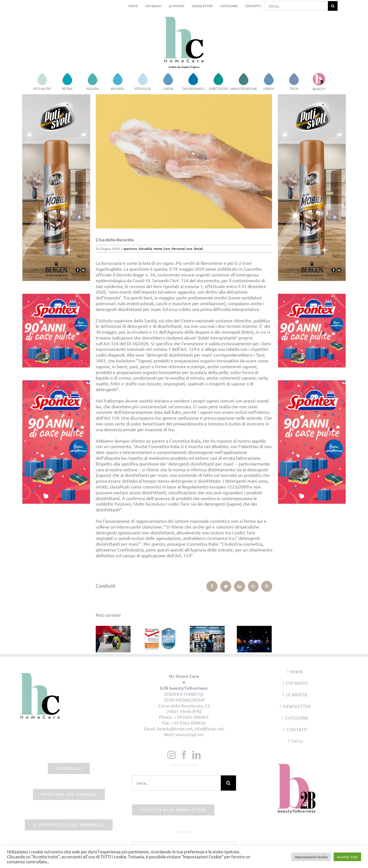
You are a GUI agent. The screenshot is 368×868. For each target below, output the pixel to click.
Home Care (162, 249)
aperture (130, 249)
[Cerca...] (296, 6)
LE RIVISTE (297, 694)
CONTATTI (297, 729)
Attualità (145, 249)
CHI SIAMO (297, 683)
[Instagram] (172, 755)
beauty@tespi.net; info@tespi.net (191, 728)
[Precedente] (100, 638)
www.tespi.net (190, 734)
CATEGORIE (297, 718)
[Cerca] (333, 6)
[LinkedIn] (196, 755)
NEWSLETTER (297, 706)
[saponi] (184, 161)
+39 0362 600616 (188, 723)
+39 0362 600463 (191, 717)
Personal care (182, 249)
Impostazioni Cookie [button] (311, 857)
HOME (297, 671)
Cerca (297, 741)
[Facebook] (184, 755)
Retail (198, 249)
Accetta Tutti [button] (347, 857)
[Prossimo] (268, 638)
